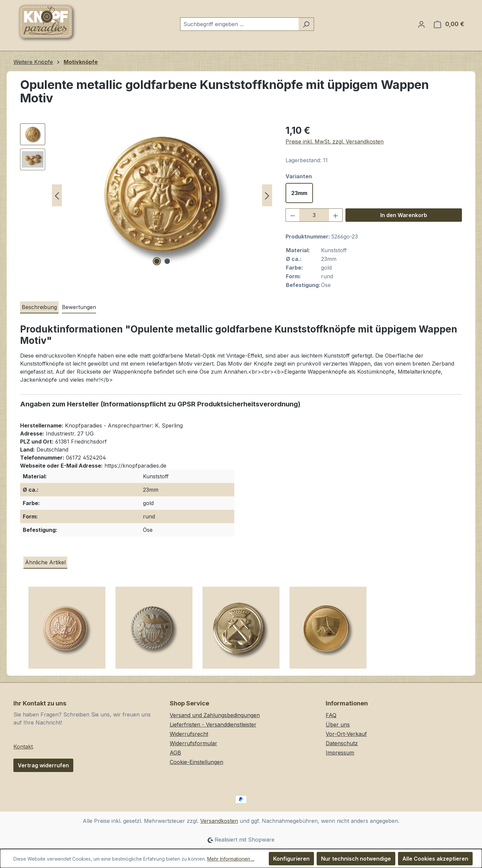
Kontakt (23, 747)
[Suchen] (306, 24)
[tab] (39, 307)
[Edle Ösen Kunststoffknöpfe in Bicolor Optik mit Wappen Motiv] (154, 630)
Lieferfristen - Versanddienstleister (213, 725)
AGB (175, 753)
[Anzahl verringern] (293, 215)
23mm (299, 193)
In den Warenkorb (404, 215)
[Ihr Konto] (421, 24)
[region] (146, 195)
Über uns (338, 725)
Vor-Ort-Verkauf (346, 734)
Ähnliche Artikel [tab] (45, 562)
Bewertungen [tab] (79, 307)
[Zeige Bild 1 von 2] (157, 261)
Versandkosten (219, 821)
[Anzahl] (314, 215)
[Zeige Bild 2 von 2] (167, 261)
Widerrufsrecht (189, 734)
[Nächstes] (267, 196)
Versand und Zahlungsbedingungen (215, 715)
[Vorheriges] (57, 196)
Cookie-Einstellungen (196, 762)
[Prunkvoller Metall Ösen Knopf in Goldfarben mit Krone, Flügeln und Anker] (67, 630)
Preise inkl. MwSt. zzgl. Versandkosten (335, 141)
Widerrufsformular (193, 743)
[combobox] (239, 24)
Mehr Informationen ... (231, 859)
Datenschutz (342, 743)
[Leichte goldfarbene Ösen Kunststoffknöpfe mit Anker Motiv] (241, 630)
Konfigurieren (291, 859)
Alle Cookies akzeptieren (435, 859)
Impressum (340, 753)
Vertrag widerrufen (43, 765)
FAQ (331, 715)
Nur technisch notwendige (356, 859)
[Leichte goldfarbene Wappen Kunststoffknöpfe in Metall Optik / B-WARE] (328, 630)
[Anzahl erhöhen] (336, 215)
